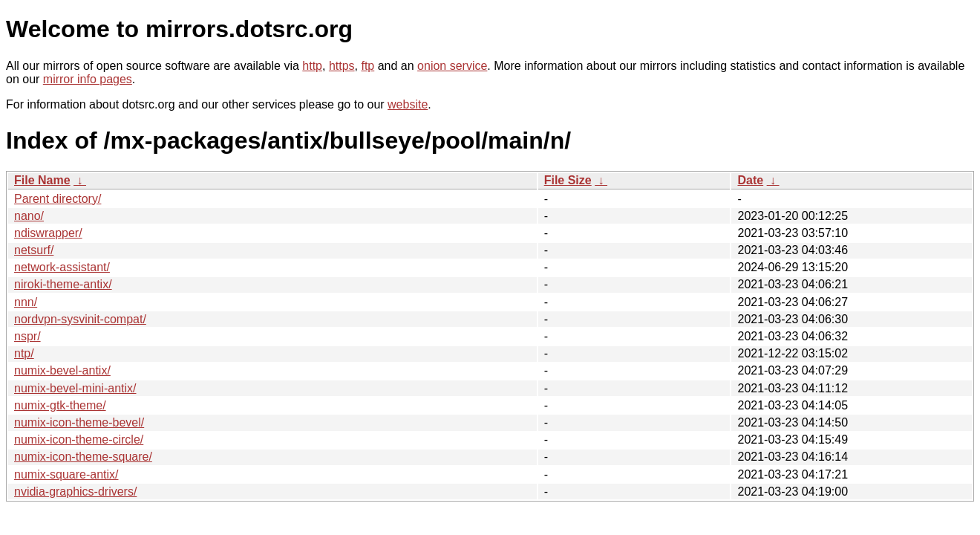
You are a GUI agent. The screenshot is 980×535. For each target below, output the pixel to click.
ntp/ (24, 353)
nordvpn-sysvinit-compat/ (80, 319)
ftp (367, 66)
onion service (452, 66)
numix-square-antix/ (66, 474)
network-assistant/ (62, 267)
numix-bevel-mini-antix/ (75, 388)
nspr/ (27, 336)
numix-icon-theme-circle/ (79, 440)
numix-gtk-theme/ (60, 405)
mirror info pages (88, 79)
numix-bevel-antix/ (62, 370)
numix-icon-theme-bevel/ (79, 422)
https (342, 66)
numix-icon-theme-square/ (83, 457)
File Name (42, 180)
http (312, 66)
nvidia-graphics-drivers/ (75, 492)
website (408, 104)
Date (750, 180)
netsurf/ (34, 250)
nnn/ (26, 302)
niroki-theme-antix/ (63, 284)
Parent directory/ (58, 199)
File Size (568, 180)
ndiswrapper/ (48, 233)
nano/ (29, 216)
